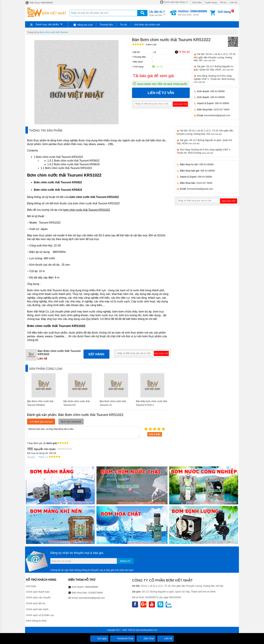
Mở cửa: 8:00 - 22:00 (193, 13)
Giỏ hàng (224, 12)
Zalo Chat (146, 638)
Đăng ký (125, 561)
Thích (40, 457)
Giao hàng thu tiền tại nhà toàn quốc (162, 84)
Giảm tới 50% (157, 13)
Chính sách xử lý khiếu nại (40, 615)
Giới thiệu (197, 2)
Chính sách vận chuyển (38, 598)
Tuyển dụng (211, 2)
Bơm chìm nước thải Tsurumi (54, 32)
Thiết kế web (134, 630)
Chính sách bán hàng (174, 2)
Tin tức (123, 25)
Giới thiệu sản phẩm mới (147, 25)
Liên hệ (234, 2)
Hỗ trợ (223, 2)
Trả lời (30, 457)
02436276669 (95, 593)
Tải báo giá (182, 52)
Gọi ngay (99, 638)
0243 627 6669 (221, 109)
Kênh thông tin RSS (36, 621)
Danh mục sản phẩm (47, 24)
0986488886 (92, 587)
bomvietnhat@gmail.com (217, 115)
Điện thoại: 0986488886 (39, 3)
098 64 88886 (218, 91)
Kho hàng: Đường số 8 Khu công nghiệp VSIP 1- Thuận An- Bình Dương (214, 79)
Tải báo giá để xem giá (153, 76)
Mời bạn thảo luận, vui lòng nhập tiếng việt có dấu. (84, 432)
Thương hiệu (106, 25)
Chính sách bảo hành (37, 609)
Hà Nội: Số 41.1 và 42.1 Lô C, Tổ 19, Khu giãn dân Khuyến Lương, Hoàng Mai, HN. (215, 57)
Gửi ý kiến (155, 434)
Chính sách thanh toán (38, 592)
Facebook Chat (122, 638)
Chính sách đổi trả (36, 603)
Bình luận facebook (71, 422)
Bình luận (151, 45)
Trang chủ (32, 32)
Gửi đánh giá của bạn (41, 422)
